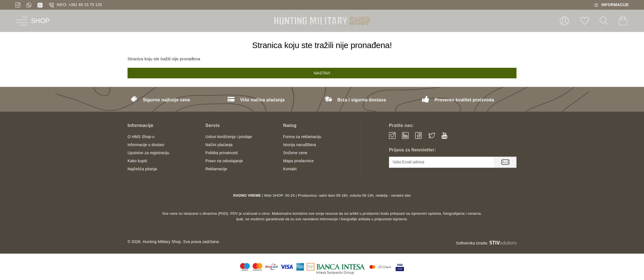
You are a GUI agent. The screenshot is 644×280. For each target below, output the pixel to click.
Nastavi (322, 73)
